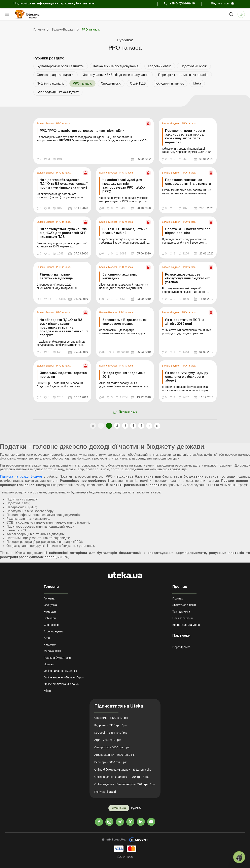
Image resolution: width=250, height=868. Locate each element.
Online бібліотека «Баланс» (62, 684)
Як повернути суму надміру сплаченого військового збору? (187, 377)
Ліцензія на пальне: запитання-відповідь (56, 277)
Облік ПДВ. (138, 83)
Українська (119, 808)
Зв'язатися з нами (184, 605)
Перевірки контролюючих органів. (183, 75)
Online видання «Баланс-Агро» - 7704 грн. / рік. (125, 784)
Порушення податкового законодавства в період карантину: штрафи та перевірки (185, 137)
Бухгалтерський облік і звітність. (61, 66)
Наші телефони (183, 618)
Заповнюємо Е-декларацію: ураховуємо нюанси (124, 322)
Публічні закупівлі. (50, 83)
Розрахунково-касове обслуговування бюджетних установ (188, 279)
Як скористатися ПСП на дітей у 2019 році (185, 322)
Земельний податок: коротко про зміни (63, 375)
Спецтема (50, 605)
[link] (94, 141)
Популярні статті (105, 792)
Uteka (197, 83)
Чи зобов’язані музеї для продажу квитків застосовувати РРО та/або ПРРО (124, 186)
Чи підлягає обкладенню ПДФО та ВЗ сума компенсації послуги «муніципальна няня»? (64, 184)
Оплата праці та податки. (56, 75)
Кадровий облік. (160, 66)
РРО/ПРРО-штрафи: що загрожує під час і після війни (82, 131)
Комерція (50, 612)
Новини (49, 664)
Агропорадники (54, 631)
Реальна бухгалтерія (57, 658)
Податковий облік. (194, 66)
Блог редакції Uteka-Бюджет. (58, 92)
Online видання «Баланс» (61, 671)
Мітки (47, 691)
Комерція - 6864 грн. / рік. (111, 733)
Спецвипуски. (111, 83)
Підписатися (220, 4)
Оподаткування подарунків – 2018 (125, 375)
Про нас (178, 598)
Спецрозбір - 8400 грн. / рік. (112, 747)
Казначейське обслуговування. (116, 66)
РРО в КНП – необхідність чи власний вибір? (125, 231)
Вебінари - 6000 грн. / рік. (111, 762)
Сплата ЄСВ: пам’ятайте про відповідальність (188, 231)
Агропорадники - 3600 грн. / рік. (115, 755)
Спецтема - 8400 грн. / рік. (111, 718)
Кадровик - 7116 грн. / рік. (111, 725)
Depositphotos (181, 647)
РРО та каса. (64, 124)
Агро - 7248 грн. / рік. (108, 740)
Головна (49, 598)
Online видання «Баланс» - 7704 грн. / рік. (121, 777)
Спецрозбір (51, 625)
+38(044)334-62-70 (182, 4)
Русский (136, 808)
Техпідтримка (181, 612)
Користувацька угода (186, 625)
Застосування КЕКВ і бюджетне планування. (116, 75)
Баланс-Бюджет (46, 124)
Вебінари (50, 618)
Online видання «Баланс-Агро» (64, 677)
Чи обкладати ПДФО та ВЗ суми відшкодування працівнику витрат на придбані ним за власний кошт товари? (64, 328)
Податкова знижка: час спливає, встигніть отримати (188, 182)
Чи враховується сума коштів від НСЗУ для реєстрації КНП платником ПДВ (63, 233)
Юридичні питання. (170, 83)
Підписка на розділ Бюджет (21, 476)
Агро (47, 638)
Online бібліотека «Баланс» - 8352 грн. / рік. (123, 770)
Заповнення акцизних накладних (120, 277)
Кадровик (50, 644)
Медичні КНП (52, 651)
